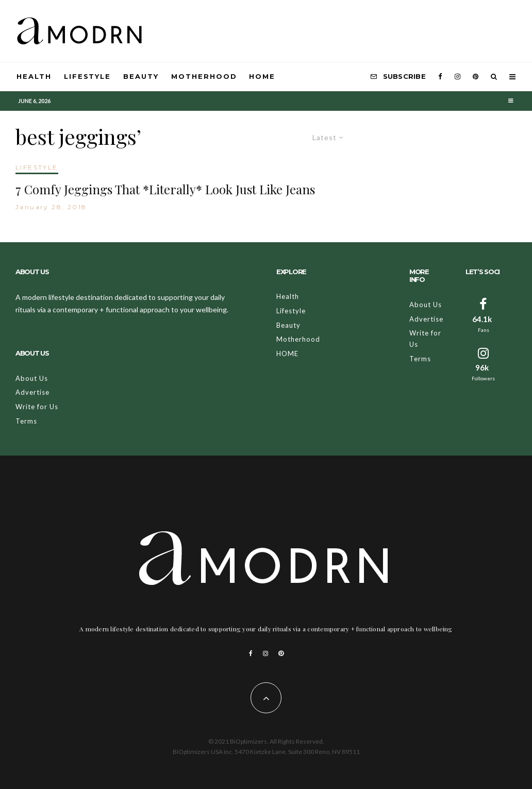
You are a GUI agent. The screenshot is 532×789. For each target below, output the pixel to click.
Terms (26, 421)
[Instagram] (458, 77)
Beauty (141, 76)
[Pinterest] (476, 77)
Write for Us (37, 407)
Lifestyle (88, 76)
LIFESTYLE (37, 167)
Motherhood (204, 76)
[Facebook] (440, 77)
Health (34, 76)
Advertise (32, 392)
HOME (262, 76)
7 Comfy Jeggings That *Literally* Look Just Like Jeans (165, 189)
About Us (32, 378)
